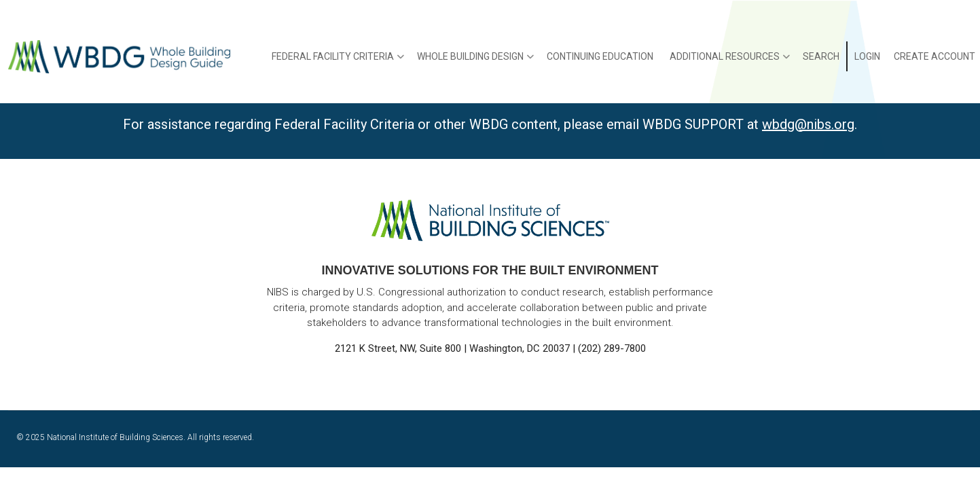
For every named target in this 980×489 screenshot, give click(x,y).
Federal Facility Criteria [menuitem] (338, 61)
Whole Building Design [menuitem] (475, 61)
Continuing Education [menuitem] (600, 56)
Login (867, 56)
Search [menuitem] (821, 56)
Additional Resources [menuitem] (730, 61)
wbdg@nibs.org (808, 124)
